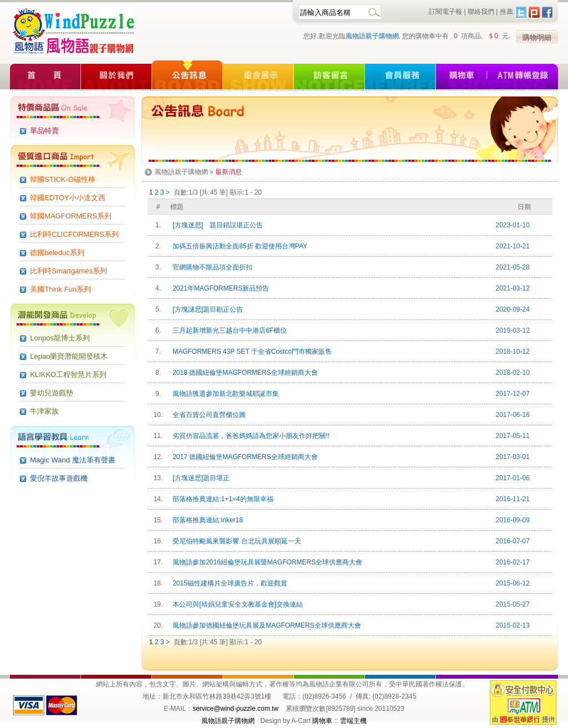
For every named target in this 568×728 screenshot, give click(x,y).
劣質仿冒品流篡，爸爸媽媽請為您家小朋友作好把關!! (249, 436)
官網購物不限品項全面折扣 (211, 267)
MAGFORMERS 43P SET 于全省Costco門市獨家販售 (251, 352)
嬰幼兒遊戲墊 (52, 393)
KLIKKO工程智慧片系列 (68, 375)
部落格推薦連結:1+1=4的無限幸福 (221, 499)
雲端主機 (353, 721)
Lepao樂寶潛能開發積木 (69, 356)
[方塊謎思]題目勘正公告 (206, 309)
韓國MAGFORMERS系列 (71, 216)
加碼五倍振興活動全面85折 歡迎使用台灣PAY (239, 246)
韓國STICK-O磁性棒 (63, 179)
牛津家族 (44, 411)
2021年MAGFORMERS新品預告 (219, 288)
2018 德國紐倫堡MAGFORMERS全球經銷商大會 (244, 373)
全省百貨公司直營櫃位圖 (208, 415)
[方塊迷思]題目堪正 (199, 478)
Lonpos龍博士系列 (60, 338)
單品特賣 (44, 131)
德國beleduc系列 (57, 253)
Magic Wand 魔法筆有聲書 (72, 460)
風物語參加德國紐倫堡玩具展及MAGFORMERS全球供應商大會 (265, 625)
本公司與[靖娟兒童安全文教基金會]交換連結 (236, 604)
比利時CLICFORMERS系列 (74, 234)
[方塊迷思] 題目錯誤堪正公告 (216, 225)
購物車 (322, 721)
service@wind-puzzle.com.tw (235, 709)
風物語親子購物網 (372, 36)
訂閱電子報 (445, 12)
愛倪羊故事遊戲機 (59, 478)
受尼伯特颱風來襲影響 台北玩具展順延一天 (235, 541)
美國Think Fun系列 (60, 289)
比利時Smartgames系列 (69, 271)
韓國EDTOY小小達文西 (68, 198)
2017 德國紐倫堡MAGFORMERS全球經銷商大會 (244, 457)
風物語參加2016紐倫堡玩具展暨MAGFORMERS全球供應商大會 (266, 562)
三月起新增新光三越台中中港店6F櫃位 (228, 330)
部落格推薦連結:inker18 (206, 520)
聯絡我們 (481, 12)
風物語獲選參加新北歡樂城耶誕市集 (224, 394)
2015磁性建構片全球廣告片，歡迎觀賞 (228, 583)
